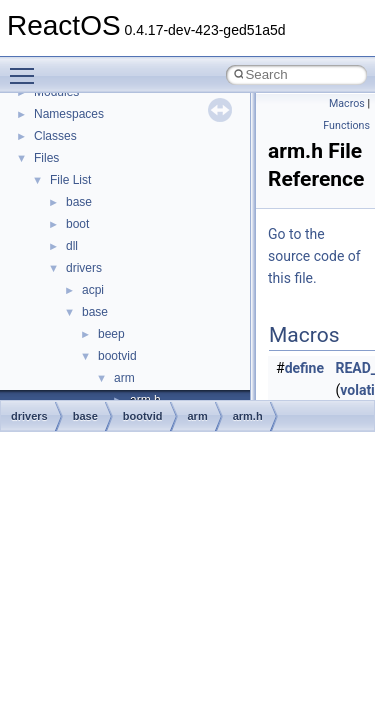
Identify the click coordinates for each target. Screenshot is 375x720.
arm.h (248, 416)
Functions (346, 125)
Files (46, 158)
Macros (347, 103)
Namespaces (69, 114)
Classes (55, 136)
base (79, 202)
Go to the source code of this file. (314, 256)
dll (72, 246)
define (304, 368)
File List (70, 180)
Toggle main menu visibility (27, 67)
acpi (93, 290)
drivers (84, 268)
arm (124, 378)
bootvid (117, 356)
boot (77, 224)
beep (111, 334)
